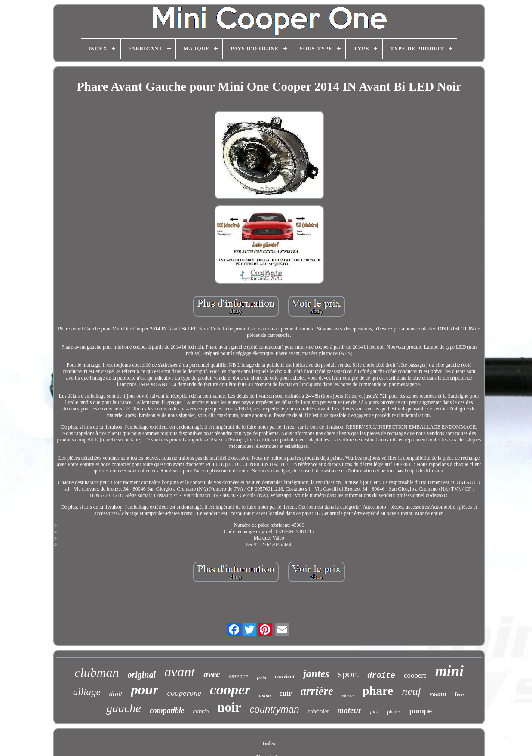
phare (378, 691)
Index (269, 744)
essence (239, 676)
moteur (349, 710)
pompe (421, 711)
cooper (230, 690)
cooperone (184, 693)
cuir (285, 693)
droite (381, 676)
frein (261, 677)
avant (180, 672)
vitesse (348, 696)
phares (394, 712)
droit (116, 694)
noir (229, 707)
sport (348, 674)
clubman (97, 672)
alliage (87, 692)
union (265, 695)
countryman (274, 709)
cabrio (201, 711)
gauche (124, 708)
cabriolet (318, 711)
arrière (317, 691)
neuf (411, 691)
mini (449, 671)
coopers (415, 675)
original (141, 675)
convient (285, 676)
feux (460, 694)
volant (438, 694)
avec (212, 674)
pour (145, 690)
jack (374, 712)
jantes (316, 674)
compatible (167, 710)
